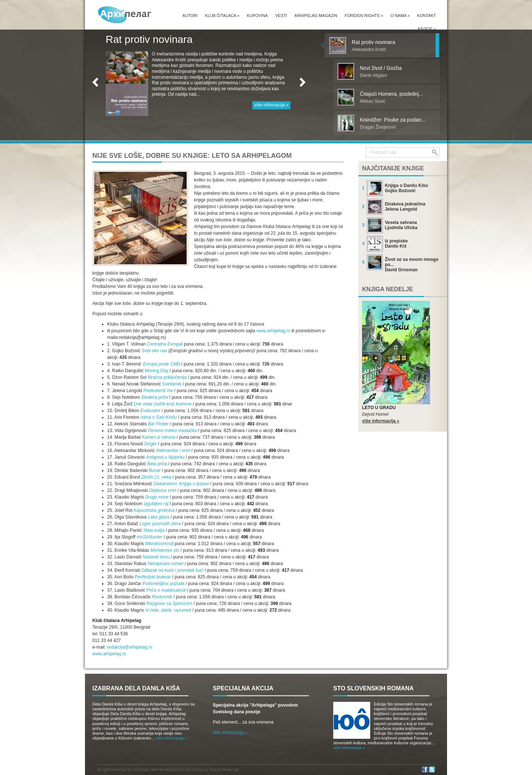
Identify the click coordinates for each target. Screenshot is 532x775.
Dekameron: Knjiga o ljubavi (181, 484)
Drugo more (157, 497)
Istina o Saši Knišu (159, 417)
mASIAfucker (150, 537)
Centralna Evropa (164, 344)
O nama (400, 16)
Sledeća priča (155, 397)
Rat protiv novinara (149, 39)
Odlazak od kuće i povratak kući (172, 570)
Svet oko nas (154, 351)
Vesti (281, 16)
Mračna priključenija (167, 377)
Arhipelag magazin (316, 16)
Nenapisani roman (165, 564)
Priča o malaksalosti (166, 590)
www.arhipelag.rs (273, 331)
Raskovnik (162, 597)
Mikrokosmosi (159, 544)
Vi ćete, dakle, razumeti (168, 610)
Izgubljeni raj (156, 504)
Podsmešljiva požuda (163, 584)
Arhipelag (140, 770)
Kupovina (257, 16)
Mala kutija (154, 530)
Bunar (155, 470)
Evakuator (150, 411)
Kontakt (427, 16)
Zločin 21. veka (156, 477)
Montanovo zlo (165, 550)
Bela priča (157, 464)
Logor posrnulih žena (160, 524)
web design (194, 770)
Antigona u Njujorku (165, 457)
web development (166, 770)
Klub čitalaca (222, 16)
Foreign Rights (364, 16)
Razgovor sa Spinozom (169, 604)
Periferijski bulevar (153, 577)
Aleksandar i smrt (173, 451)
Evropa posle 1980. (162, 364)
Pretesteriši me (158, 391)
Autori (190, 16)
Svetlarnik (173, 384)
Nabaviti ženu (156, 557)
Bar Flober (158, 424)
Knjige (427, 29)
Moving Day (156, 371)
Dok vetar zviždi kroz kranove (163, 404)
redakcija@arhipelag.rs (129, 647)
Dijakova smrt (163, 490)
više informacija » (271, 105)
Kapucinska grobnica (154, 510)
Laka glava (158, 517)
